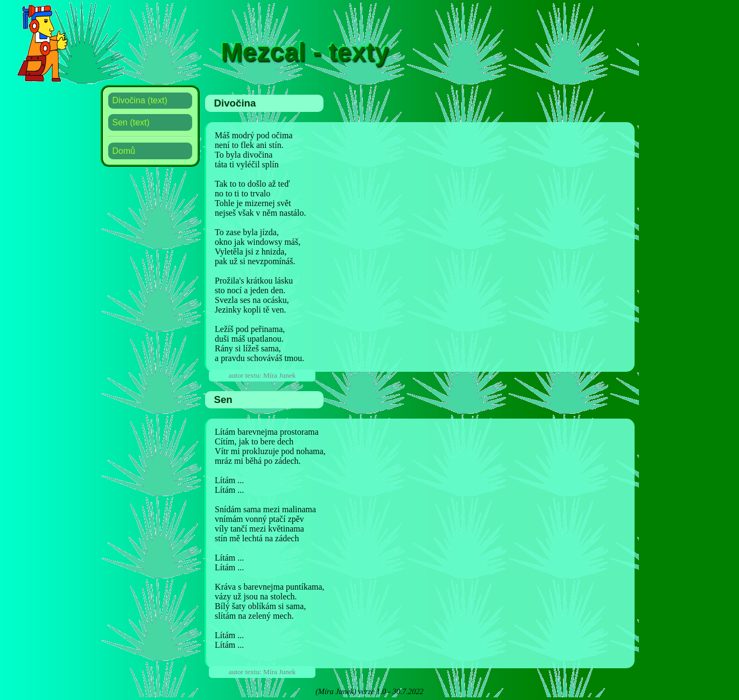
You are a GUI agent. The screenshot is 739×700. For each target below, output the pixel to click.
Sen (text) (131, 122)
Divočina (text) (140, 100)
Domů (124, 151)
